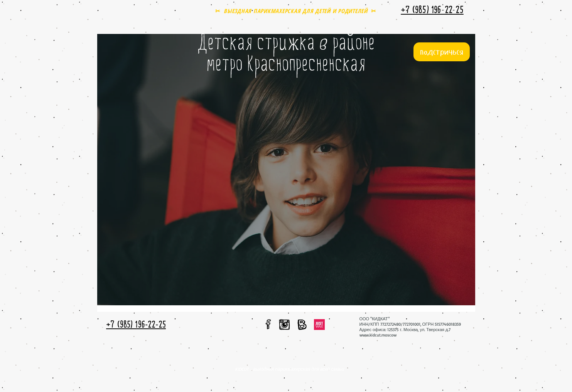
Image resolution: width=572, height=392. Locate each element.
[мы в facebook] (268, 324)
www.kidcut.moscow (378, 335)
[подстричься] (442, 52)
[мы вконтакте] (302, 325)
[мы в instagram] (285, 325)
